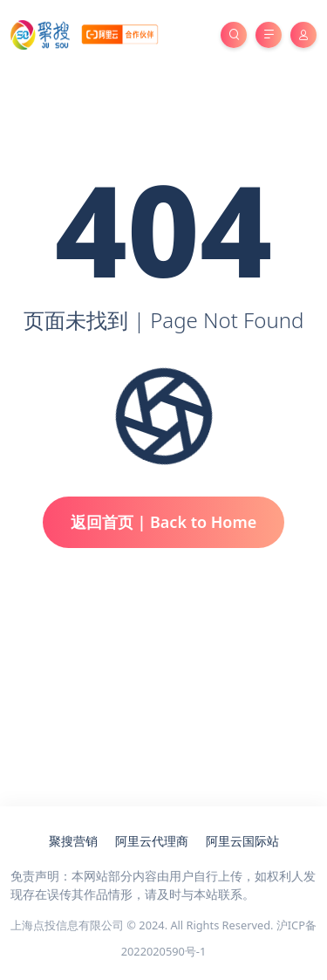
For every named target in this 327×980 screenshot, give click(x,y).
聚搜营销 (73, 841)
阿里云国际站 (242, 841)
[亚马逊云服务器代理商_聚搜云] (84, 34)
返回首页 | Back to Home (164, 522)
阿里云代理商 (152, 841)
